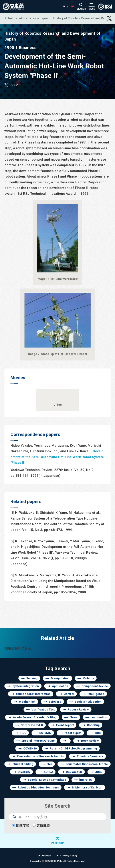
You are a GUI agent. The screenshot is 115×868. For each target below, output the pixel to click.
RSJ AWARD (74, 772)
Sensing (32, 678)
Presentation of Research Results (40, 756)
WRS (98, 733)
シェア (14, 85)
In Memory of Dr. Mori (87, 787)
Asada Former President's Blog (35, 717)
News (74, 717)
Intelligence (96, 694)
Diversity (24, 772)
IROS (23, 733)
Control (69, 694)
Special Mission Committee (47, 780)
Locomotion (99, 717)
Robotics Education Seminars (38, 787)
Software (55, 702)
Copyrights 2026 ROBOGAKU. (58, 861)
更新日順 (41, 826)
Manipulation (60, 678)
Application (60, 686)
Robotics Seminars (90, 756)
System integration (26, 686)
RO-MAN (45, 733)
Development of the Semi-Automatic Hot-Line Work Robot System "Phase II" (57, 457)
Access (46, 855)
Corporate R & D (32, 725)
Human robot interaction (33, 694)
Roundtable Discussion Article (87, 764)
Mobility (88, 678)
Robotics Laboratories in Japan (27, 18)
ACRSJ (48, 772)
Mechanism (27, 702)
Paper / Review (78, 709)
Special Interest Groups (38, 741)
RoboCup (93, 725)
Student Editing (23, 764)
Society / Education (88, 702)
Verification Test (43, 709)
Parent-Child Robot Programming (73, 748)
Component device (95, 686)
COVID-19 (30, 748)
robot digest (73, 733)
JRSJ (99, 772)
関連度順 (21, 826)
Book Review (90, 741)
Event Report (65, 725)
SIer (49, 764)
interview (86, 780)
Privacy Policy (68, 855)
